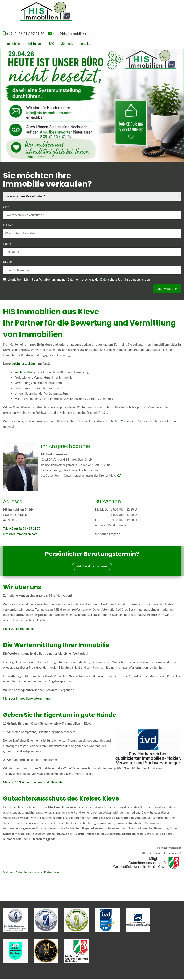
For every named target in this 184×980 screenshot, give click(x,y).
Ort (6, 207)
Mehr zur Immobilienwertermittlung (27, 700)
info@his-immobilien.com (73, 34)
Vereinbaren (129, 422)
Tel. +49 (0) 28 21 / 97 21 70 (22, 529)
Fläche (8, 225)
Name (8, 243)
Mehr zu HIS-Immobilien (19, 630)
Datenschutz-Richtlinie (115, 279)
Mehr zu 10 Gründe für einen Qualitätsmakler (33, 783)
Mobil (8, 262)
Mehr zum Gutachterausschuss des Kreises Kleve (31, 873)
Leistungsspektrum (25, 364)
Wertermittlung (25, 373)
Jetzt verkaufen (166, 289)
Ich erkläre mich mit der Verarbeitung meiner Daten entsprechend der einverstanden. (79, 280)
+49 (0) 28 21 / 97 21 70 (25, 34)
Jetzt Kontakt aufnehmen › (92, 567)
